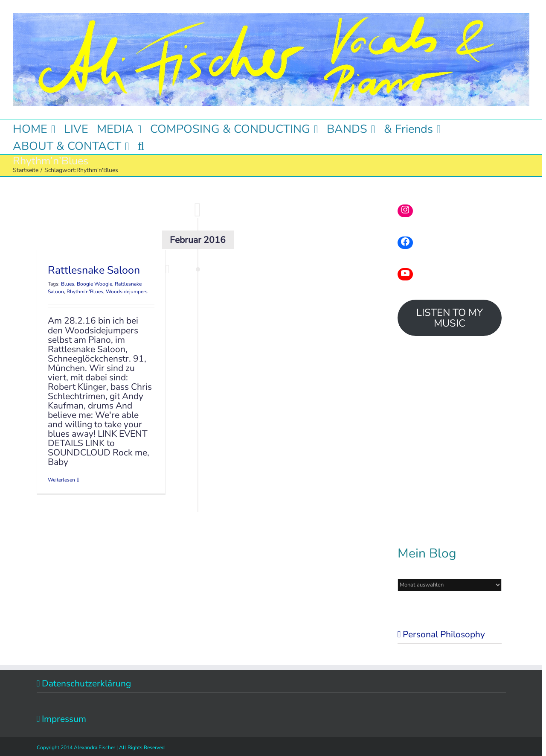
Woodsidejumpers (127, 292)
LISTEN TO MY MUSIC (450, 318)
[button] (141, 146)
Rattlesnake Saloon (94, 270)
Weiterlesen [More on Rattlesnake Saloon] (61, 480)
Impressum (64, 719)
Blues (68, 284)
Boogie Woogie (94, 284)
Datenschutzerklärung (86, 683)
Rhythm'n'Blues (85, 292)
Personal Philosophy (444, 634)
